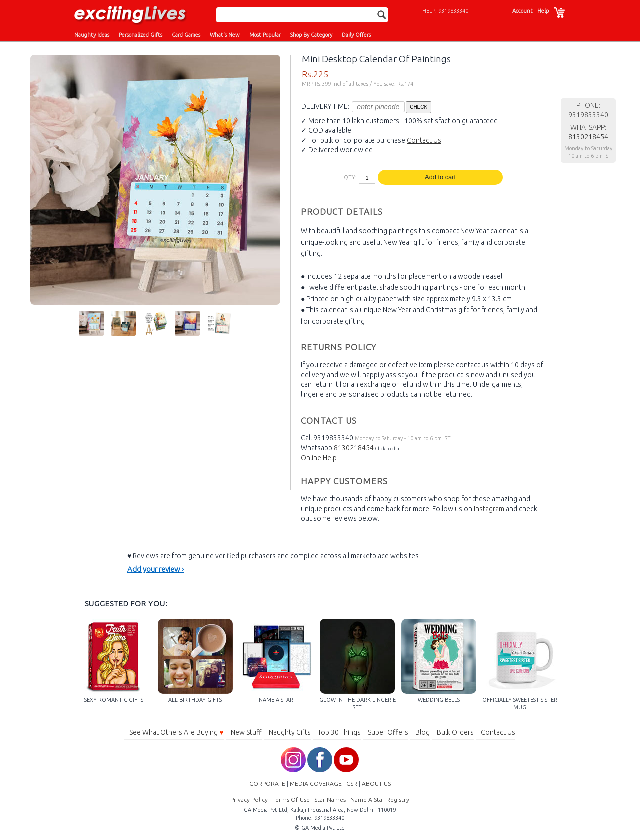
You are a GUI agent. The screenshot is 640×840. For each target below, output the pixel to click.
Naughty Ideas (92, 35)
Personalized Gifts (141, 35)
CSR (352, 784)
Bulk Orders (455, 732)
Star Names (330, 800)
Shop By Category (311, 35)
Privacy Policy (249, 800)
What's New (225, 35)
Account (523, 11)
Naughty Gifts (290, 732)
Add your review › (156, 569)
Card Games (186, 35)
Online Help (319, 458)
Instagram (489, 509)
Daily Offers (356, 35)
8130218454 (354, 448)
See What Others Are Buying (176, 732)
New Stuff (246, 732)
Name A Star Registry (380, 800)
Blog (423, 732)
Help (543, 11)
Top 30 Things (339, 732)
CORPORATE (267, 784)
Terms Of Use (291, 800)
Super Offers (388, 732)
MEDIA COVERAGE (316, 784)
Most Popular (265, 35)
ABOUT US (376, 784)
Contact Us (424, 140)
